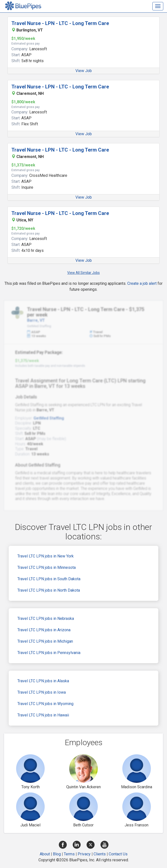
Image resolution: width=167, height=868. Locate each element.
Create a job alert (142, 283)
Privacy (84, 854)
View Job (84, 71)
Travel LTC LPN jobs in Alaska (43, 681)
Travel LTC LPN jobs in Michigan (45, 641)
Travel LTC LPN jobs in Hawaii (43, 715)
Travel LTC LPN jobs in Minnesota (47, 567)
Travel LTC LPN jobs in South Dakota (49, 579)
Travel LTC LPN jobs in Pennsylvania (49, 653)
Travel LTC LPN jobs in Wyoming (45, 704)
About (45, 854)
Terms (69, 854)
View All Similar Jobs (83, 273)
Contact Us (118, 854)
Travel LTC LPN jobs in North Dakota (49, 590)
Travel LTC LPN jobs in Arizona (44, 630)
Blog (57, 854)
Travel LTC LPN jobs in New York (46, 556)
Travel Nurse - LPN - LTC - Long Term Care (60, 23)
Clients (100, 854)
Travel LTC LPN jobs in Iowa (42, 692)
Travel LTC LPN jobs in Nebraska (46, 618)
